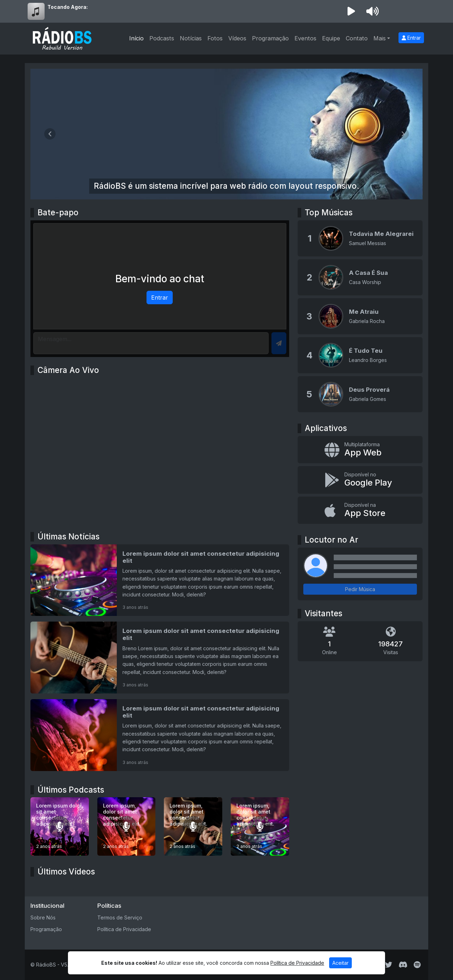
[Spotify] (417, 965)
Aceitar (340, 963)
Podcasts (162, 38)
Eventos (305, 38)
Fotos (215, 38)
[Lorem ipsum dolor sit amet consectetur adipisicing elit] (160, 580)
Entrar (411, 38)
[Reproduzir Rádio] (351, 11)
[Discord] (403, 965)
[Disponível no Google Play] (360, 480)
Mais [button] (380, 38)
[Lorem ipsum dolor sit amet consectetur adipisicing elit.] (60, 826)
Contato (357, 38)
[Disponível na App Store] (360, 510)
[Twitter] (389, 965)
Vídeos (237, 38)
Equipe (331, 38)
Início (136, 38)
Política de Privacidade (124, 929)
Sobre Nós (43, 917)
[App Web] (360, 450)
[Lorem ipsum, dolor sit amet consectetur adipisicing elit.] (127, 826)
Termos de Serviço (120, 917)
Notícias (191, 38)
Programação (270, 38)
